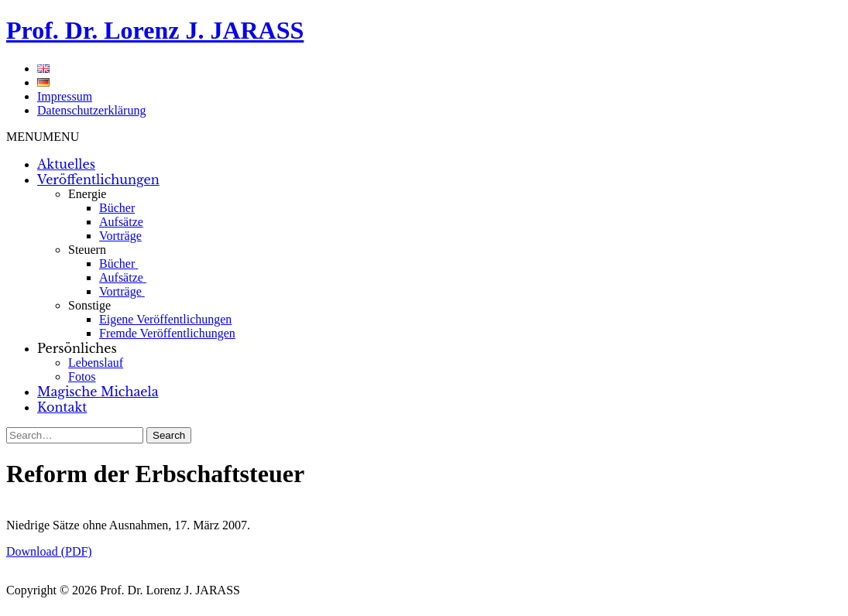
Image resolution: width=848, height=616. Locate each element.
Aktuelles (66, 164)
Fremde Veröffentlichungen (167, 333)
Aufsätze (121, 222)
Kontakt (62, 407)
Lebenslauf (96, 363)
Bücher (117, 208)
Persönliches (77, 348)
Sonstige (89, 305)
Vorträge (120, 236)
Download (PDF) (49, 551)
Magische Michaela (98, 392)
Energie (87, 194)
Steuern (87, 250)
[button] (43, 137)
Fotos (82, 376)
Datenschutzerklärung (91, 110)
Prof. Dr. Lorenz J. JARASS (155, 30)
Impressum (65, 96)
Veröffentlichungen (98, 180)
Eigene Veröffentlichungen (165, 319)
